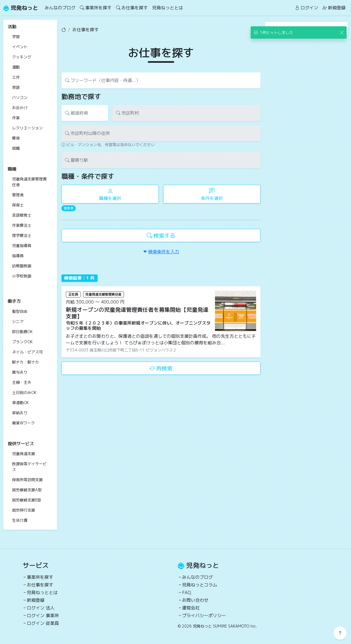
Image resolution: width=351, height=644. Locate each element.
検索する (161, 236)
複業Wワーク (23, 423)
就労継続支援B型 (27, 500)
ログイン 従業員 (43, 623)
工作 (16, 77)
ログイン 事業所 (43, 615)
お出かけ (20, 108)
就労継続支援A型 (27, 490)
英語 (16, 87)
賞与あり (20, 372)
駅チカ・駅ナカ (26, 362)
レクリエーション (27, 128)
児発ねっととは (168, 8)
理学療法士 (22, 235)
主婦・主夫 (22, 382)
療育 (16, 138)
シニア (18, 321)
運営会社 (191, 608)
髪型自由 (20, 311)
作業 (16, 118)
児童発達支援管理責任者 (29, 182)
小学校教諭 (22, 276)
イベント (20, 47)
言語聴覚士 (22, 215)
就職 (16, 148)
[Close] (342, 32)
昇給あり (20, 413)
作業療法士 (22, 225)
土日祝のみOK (24, 392)
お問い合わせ (195, 600)
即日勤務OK (22, 332)
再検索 (161, 368)
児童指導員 (22, 246)
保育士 (18, 205)
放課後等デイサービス (29, 467)
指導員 (18, 256)
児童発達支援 (24, 454)
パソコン (20, 97)
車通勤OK (20, 403)
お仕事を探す (132, 8)
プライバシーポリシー (204, 615)
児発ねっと (21, 8)
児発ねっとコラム (200, 585)
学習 (16, 37)
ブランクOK (22, 342)
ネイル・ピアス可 (27, 352)
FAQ (187, 592)
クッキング (22, 57)
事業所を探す (96, 8)
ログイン (307, 8)
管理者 (18, 195)
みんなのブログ (60, 8)
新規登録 (334, 8)
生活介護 (20, 520)
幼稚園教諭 (22, 266)
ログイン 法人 (41, 608)
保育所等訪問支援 (27, 480)
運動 (16, 67)
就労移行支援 (24, 510)
